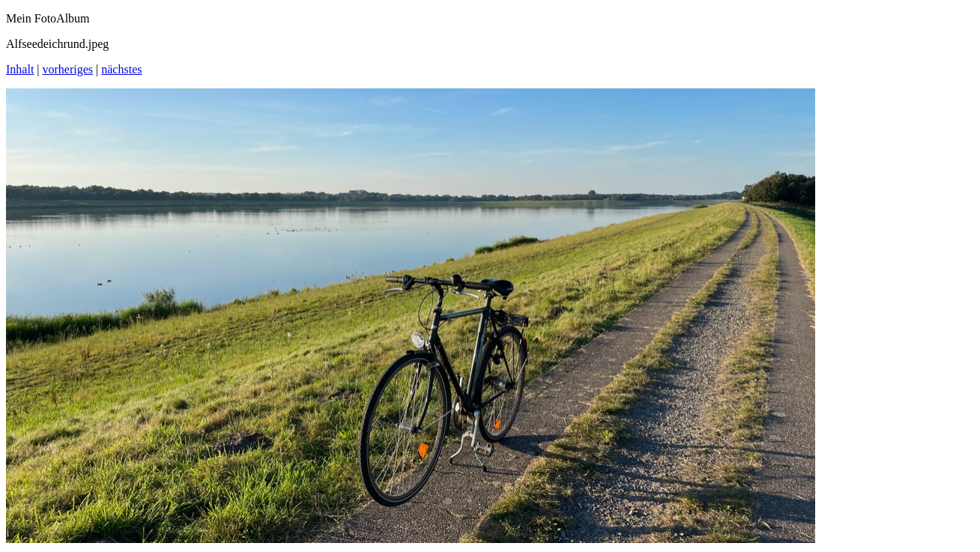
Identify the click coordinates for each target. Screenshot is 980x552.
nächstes (121, 69)
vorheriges (68, 69)
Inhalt (20, 69)
